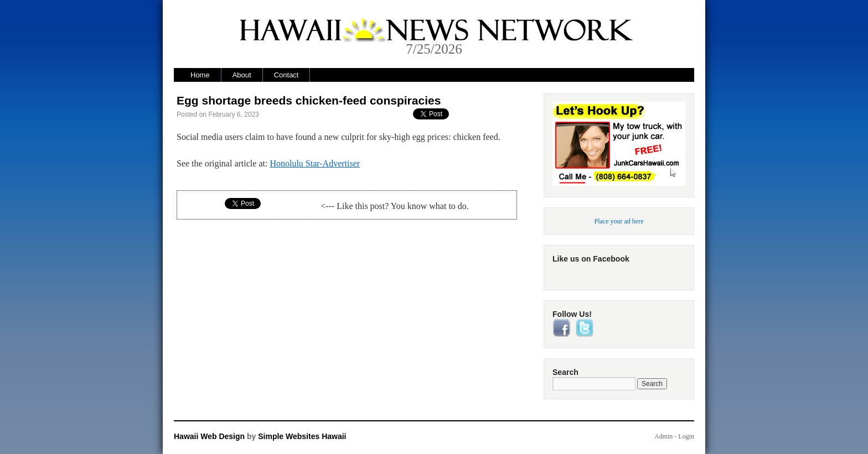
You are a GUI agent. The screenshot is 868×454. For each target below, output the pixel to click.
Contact (286, 75)
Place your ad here (619, 221)
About (242, 75)
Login (686, 436)
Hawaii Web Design (209, 436)
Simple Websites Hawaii (302, 436)
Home (200, 75)
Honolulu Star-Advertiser (315, 163)
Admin (663, 436)
